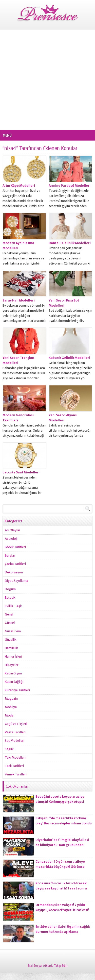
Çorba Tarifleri (15, 564)
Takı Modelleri (15, 757)
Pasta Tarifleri (15, 732)
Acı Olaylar (13, 530)
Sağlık (9, 749)
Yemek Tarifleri (16, 774)
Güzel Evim (13, 631)
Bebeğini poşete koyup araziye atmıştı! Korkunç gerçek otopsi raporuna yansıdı (60, 802)
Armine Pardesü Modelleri (70, 186)
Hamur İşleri (13, 656)
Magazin (11, 699)
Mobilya (11, 707)
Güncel (10, 623)
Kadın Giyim (13, 673)
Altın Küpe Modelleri (19, 186)
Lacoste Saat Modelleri (21, 472)
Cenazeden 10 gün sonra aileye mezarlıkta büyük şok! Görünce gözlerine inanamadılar (60, 867)
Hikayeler (12, 665)
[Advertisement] (48, 80)
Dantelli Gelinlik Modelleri (70, 243)
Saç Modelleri (15, 741)
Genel (9, 614)
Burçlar (10, 555)
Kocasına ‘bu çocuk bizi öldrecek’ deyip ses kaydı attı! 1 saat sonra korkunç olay (61, 888)
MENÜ (7, 135)
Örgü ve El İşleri (16, 724)
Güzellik (11, 640)
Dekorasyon (14, 572)
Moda (9, 715)
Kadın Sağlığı (14, 682)
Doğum (10, 589)
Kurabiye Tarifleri (17, 690)
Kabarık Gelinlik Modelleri (69, 358)
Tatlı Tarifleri (14, 766)
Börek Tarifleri (15, 547)
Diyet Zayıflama (16, 581)
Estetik (10, 598)
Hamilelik (11, 648)
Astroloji (11, 539)
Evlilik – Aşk (13, 606)
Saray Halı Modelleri (19, 300)
